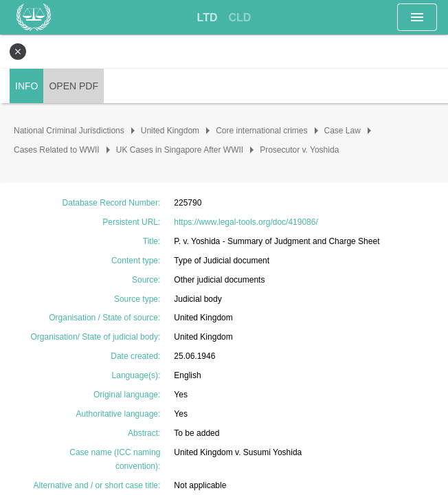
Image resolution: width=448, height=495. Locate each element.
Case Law (343, 131)
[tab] (208, 18)
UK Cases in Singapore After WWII (180, 150)
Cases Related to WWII (57, 150)
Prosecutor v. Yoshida (299, 150)
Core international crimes (261, 131)
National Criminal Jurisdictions (69, 131)
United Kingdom (170, 131)
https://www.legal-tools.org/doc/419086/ (246, 222)
